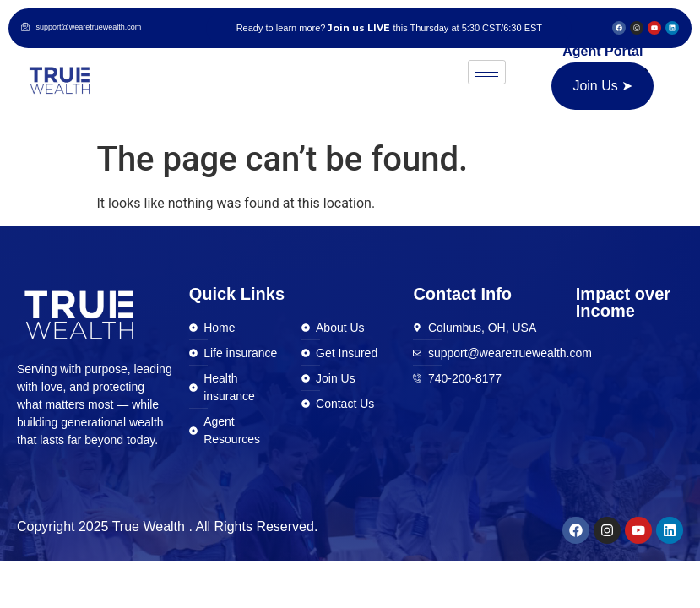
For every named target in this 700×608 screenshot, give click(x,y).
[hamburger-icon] (487, 72)
